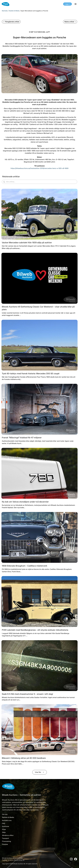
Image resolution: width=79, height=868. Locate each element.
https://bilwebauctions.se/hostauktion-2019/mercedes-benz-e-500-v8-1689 (39, 168)
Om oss (5, 814)
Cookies (5, 844)
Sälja (4, 832)
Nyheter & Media (14, 11)
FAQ (4, 823)
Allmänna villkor (8, 835)
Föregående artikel (11, 22)
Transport (6, 838)
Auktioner (6, 826)
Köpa (4, 829)
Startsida (5, 11)
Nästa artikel (70, 22)
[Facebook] (76, 859)
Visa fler (40, 772)
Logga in (67, 4)
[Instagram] (71, 859)
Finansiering (6, 841)
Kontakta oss (7, 820)
